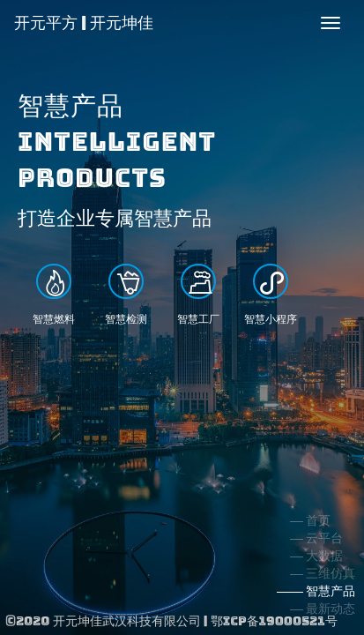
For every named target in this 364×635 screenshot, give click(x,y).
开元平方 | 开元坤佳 (84, 22)
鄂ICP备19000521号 (274, 621)
